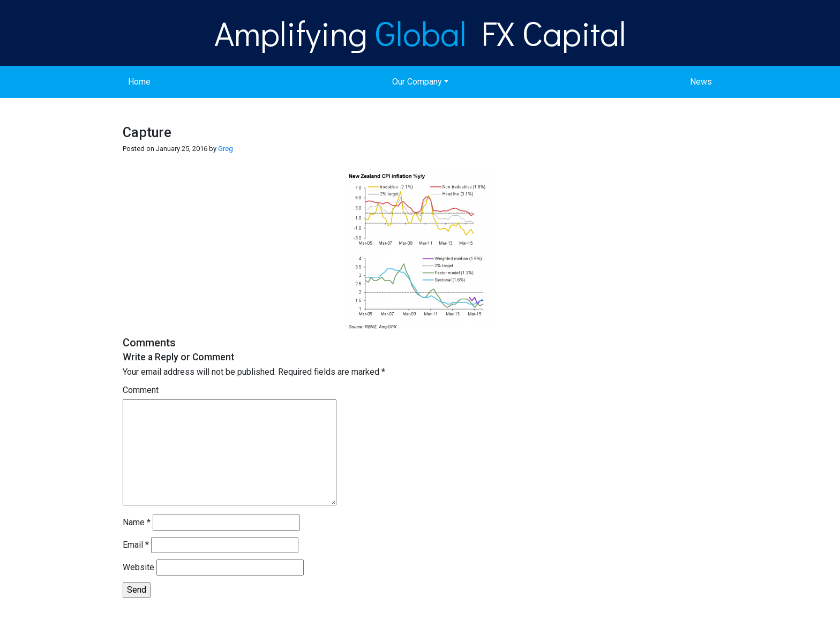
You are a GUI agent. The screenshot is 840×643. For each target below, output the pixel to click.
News (701, 82)
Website (138, 567)
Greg (226, 149)
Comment (141, 390)
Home (139, 82)
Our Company (417, 82)
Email (136, 545)
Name (137, 522)
